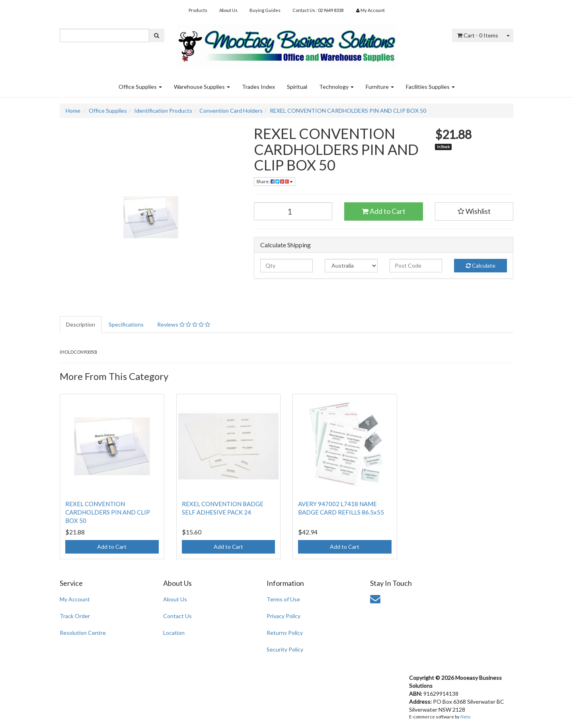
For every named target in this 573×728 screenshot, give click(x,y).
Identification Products (163, 111)
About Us (228, 10)
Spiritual (297, 87)
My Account (75, 599)
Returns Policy (285, 633)
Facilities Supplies (430, 87)
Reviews (184, 324)
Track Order (75, 616)
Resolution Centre (83, 633)
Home (73, 111)
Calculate (481, 265)
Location (174, 633)
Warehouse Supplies (202, 87)
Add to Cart (384, 211)
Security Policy (285, 649)
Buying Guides (265, 10)
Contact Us (177, 616)
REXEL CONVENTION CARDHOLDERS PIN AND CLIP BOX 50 (348, 111)
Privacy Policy (284, 616)
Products (198, 10)
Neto (465, 717)
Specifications (126, 324)
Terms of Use (283, 599)
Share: (275, 181)
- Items (478, 35)
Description (81, 324)
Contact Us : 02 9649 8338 (318, 10)
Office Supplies (140, 87)
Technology (336, 87)
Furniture (380, 87)
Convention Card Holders (231, 111)
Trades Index (258, 87)
